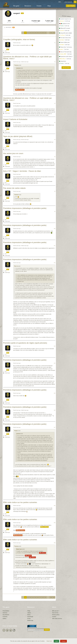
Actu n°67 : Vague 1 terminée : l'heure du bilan (22, 171)
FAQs (29, 611)
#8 (55, 191)
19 (51, 33)
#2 (55, 62)
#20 (55, 543)
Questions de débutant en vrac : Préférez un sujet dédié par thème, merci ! (27, 58)
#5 (55, 140)
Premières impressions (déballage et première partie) (25, 208)
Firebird (16, 65)
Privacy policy (56, 615)
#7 (55, 174)
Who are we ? (56, 611)
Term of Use (55, 613)
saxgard (8, 48)
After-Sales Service (57, 619)
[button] (60, 2)
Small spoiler (44, 527)
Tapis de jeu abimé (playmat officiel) (18, 136)
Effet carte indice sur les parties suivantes (20, 502)
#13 (55, 346)
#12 (55, 263)
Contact (54, 617)
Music (29, 615)
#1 (55, 43)
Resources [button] (28, 6)
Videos (29, 613)
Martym (16, 266)
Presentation (6, 611)
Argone (16, 431)
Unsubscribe (30, 632)
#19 (55, 523)
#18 (55, 506)
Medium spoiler (20, 90)
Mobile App (30, 620)
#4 (55, 122)
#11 (55, 246)
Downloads (30, 617)
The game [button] (17, 6)
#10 (55, 229)
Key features (6, 615)
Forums (39, 6)
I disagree (63, 641)
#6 (55, 157)
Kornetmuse (19, 549)
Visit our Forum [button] (66, 68)
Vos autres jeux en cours (13, 153)
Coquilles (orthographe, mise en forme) (19, 39)
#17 (55, 427)
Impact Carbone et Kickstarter (15, 119)
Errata (29, 619)
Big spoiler (43, 553)
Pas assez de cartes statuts (14, 188)
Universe (5, 613)
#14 (55, 363)
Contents (5, 617)
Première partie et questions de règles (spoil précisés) (25, 343)
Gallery (4, 619)
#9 (55, 211)
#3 (55, 103)
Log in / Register (71, 6)
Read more (49, 641)
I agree (56, 641)
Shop (49, 6)
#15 (55, 393)
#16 (55, 410)
